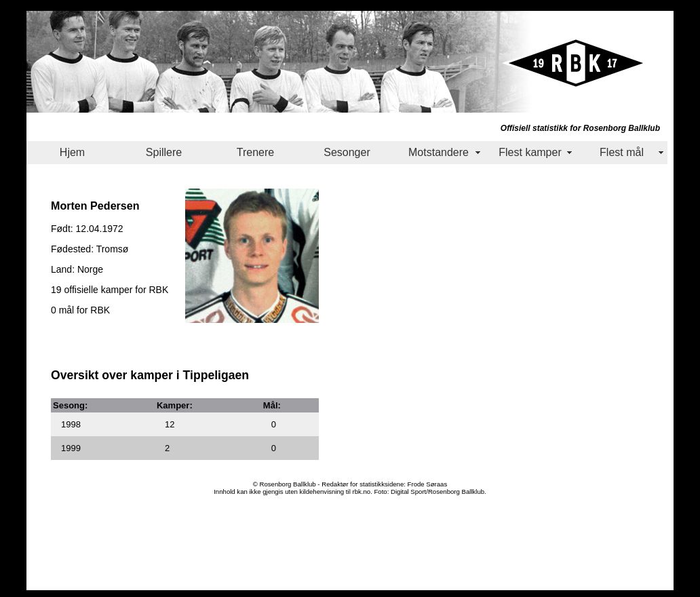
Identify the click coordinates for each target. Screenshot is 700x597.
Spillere (164, 152)
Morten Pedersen (95, 206)
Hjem (72, 152)
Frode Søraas (428, 484)
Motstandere (439, 152)
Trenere (255, 152)
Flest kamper (530, 152)
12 (170, 424)
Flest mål (622, 152)
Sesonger (347, 152)
